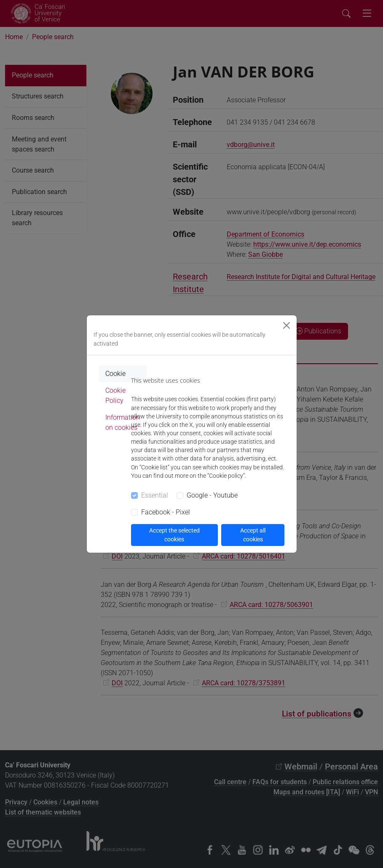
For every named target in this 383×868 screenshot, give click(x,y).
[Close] (287, 325)
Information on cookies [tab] (123, 422)
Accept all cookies (253, 535)
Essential (155, 495)
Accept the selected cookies (174, 535)
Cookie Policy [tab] (115, 395)
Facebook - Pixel (166, 512)
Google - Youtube (212, 495)
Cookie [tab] (115, 374)
